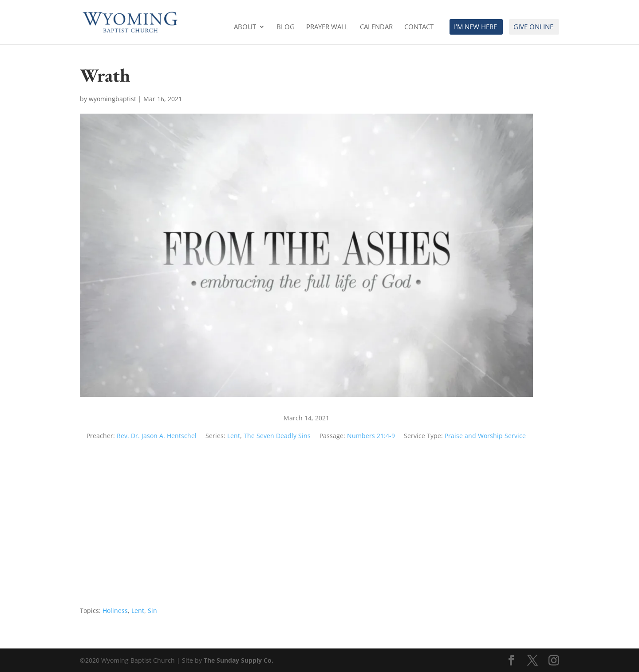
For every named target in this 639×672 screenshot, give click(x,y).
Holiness (115, 611)
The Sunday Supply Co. (239, 660)
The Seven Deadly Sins (277, 436)
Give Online (533, 27)
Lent (234, 436)
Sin (152, 611)
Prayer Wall (327, 27)
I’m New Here (475, 27)
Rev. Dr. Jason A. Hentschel (157, 436)
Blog (286, 27)
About (245, 27)
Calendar (376, 27)
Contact (419, 27)
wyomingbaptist (112, 99)
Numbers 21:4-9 (371, 436)
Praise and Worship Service (485, 436)
